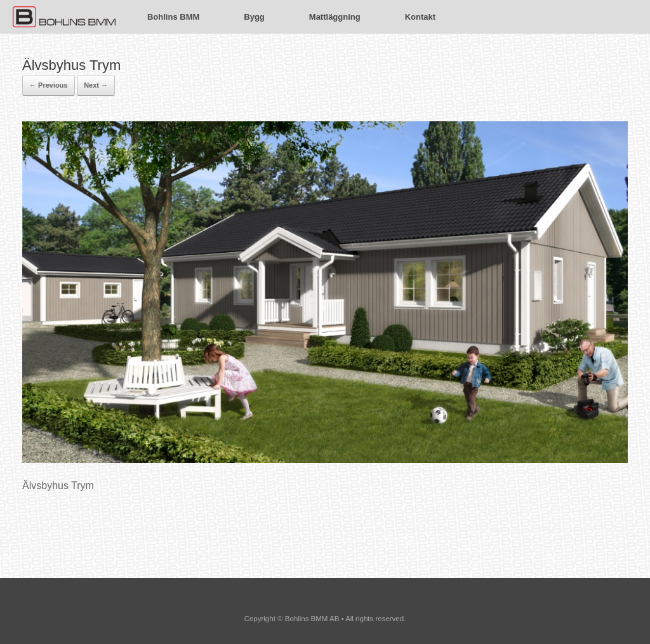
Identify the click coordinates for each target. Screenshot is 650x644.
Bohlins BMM (173, 17)
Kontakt (420, 17)
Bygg (254, 17)
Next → (96, 85)
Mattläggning (335, 17)
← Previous (49, 85)
